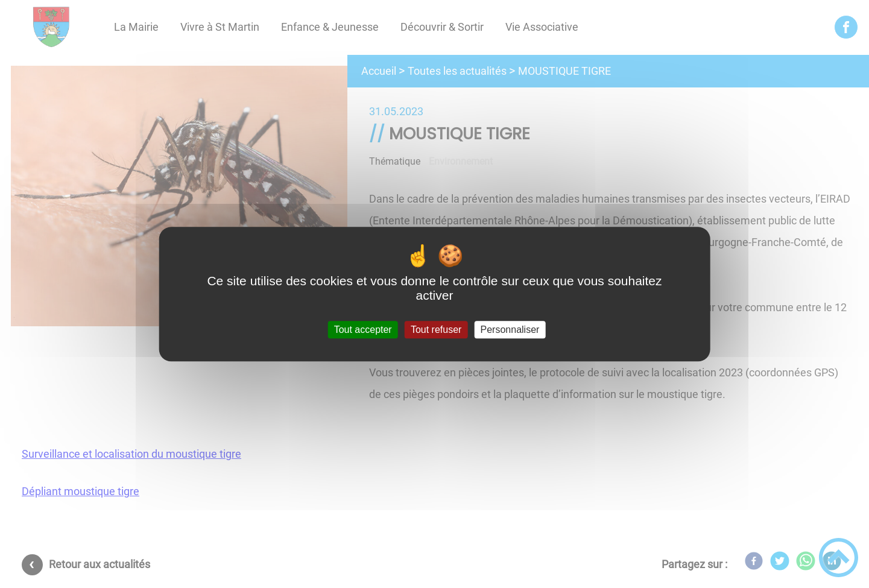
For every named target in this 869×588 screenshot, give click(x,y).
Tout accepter (363, 330)
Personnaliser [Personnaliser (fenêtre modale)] (510, 330)
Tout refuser (436, 330)
